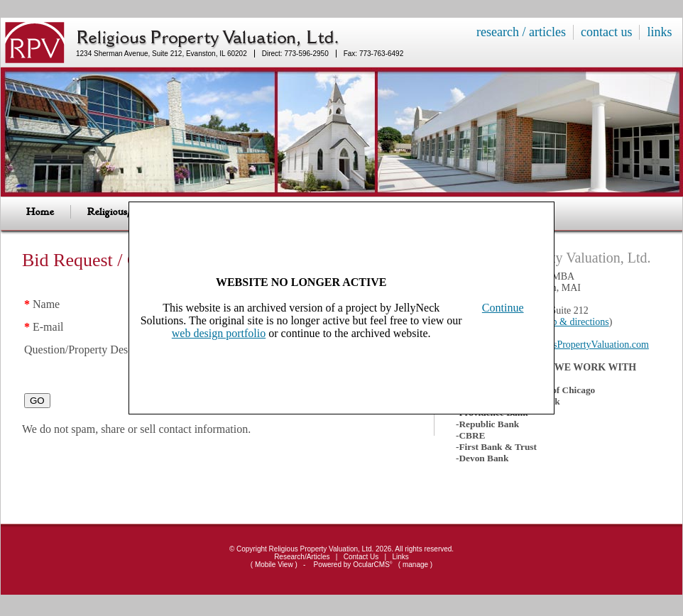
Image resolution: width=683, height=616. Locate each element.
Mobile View (274, 565)
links (659, 32)
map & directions (574, 322)
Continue (503, 308)
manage (415, 565)
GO (37, 409)
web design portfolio (219, 333)
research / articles (521, 32)
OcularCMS (372, 565)
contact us (606, 32)
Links (401, 557)
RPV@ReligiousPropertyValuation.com (570, 345)
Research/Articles (302, 557)
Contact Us (361, 557)
